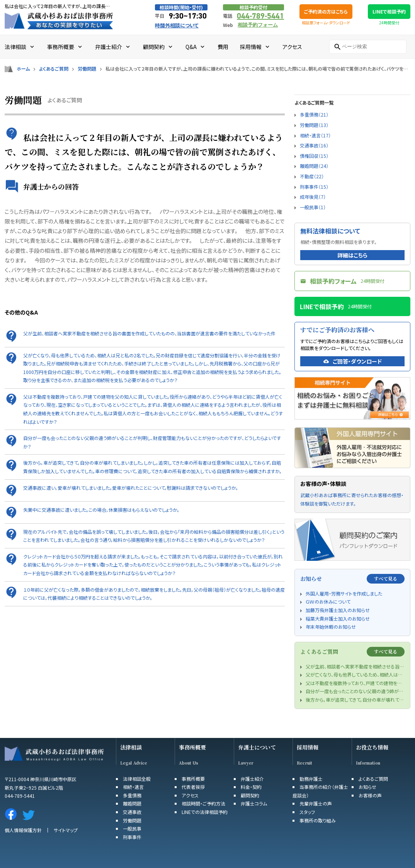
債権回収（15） (314, 156)
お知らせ (367, 787)
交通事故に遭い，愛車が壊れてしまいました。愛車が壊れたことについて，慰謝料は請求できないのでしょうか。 (131, 488)
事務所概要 (192, 747)
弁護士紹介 (252, 779)
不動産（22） (312, 176)
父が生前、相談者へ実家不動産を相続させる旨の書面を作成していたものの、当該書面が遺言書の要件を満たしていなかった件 (149, 333)
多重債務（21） (314, 114)
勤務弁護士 (311, 779)
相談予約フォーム (258, 25)
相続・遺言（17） (315, 135)
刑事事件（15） (314, 187)
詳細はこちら (352, 255)
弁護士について (257, 747)
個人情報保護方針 (23, 830)
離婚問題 (132, 803)
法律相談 (131, 747)
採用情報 (308, 747)
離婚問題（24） (314, 166)
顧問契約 (250, 795)
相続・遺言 (133, 787)
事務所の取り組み (318, 820)
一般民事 (132, 828)
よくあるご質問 (54, 69)
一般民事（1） (313, 207)
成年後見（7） (313, 197)
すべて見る (386, 578)
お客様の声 (370, 795)
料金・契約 (251, 787)
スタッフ (307, 812)
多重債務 (132, 795)
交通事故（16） (314, 145)
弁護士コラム (254, 803)
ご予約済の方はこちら (326, 11)
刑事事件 (132, 837)
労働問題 (87, 69)
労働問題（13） (314, 125)
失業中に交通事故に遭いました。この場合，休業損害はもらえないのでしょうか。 (101, 510)
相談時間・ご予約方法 (203, 803)
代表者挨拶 (193, 787)
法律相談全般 (137, 779)
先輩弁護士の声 (316, 803)
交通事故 (132, 812)
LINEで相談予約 (389, 11)
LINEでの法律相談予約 (205, 812)
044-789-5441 (260, 16)
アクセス (190, 795)
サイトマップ (66, 830)
